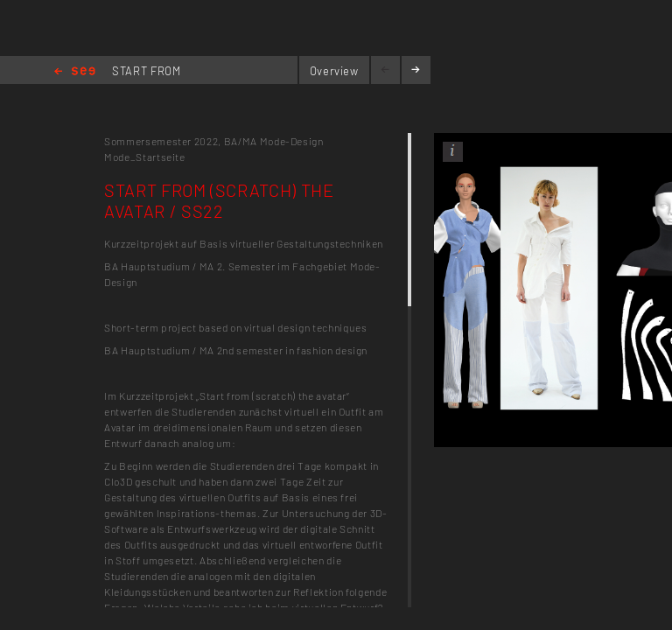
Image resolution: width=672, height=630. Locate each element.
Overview (334, 71)
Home (75, 72)
